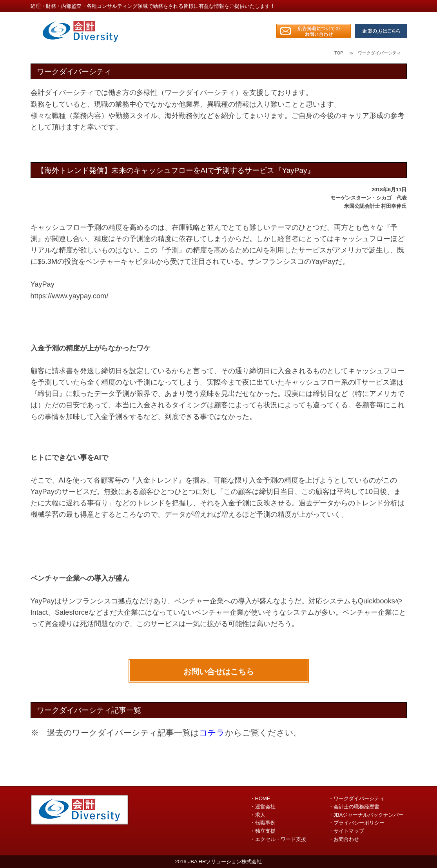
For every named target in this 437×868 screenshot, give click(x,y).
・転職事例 (263, 823)
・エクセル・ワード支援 (278, 839)
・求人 (258, 815)
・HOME (260, 798)
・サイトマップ (346, 831)
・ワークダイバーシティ (356, 798)
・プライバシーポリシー (356, 823)
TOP (339, 53)
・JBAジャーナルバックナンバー (366, 815)
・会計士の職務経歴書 (354, 807)
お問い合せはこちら (219, 672)
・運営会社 (263, 807)
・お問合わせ (344, 839)
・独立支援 (263, 831)
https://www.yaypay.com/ (70, 296)
